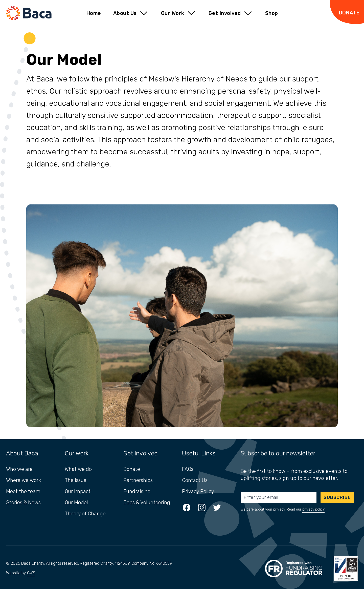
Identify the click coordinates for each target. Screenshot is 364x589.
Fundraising (137, 491)
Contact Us (195, 480)
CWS (31, 573)
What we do (78, 469)
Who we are (19, 469)
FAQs (188, 469)
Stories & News (23, 502)
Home (94, 13)
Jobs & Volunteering (147, 502)
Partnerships (138, 480)
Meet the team (23, 491)
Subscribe (337, 497)
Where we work (24, 480)
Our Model (76, 502)
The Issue (76, 480)
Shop (272, 13)
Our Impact (78, 491)
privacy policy (313, 509)
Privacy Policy (198, 491)
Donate (132, 469)
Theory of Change (85, 514)
